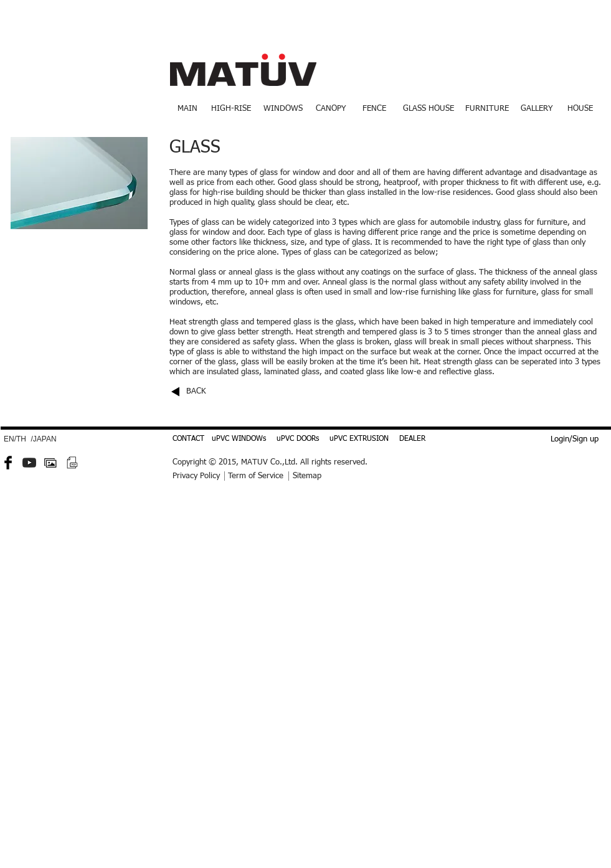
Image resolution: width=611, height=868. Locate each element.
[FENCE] (375, 109)
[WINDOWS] (283, 109)
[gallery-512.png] (50, 463)
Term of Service (256, 476)
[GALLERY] (537, 109)
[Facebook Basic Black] (8, 463)
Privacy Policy (196, 476)
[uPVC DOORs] (298, 440)
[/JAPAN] (44, 440)
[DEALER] (412, 440)
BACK (196, 391)
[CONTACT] (188, 440)
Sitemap (307, 476)
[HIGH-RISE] (231, 109)
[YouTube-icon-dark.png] (29, 463)
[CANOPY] (331, 109)
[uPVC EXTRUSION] (359, 440)
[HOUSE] (580, 109)
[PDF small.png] (72, 463)
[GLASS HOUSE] (429, 109)
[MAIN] (188, 109)
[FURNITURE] (487, 109)
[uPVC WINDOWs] (239, 440)
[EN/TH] (15, 440)
